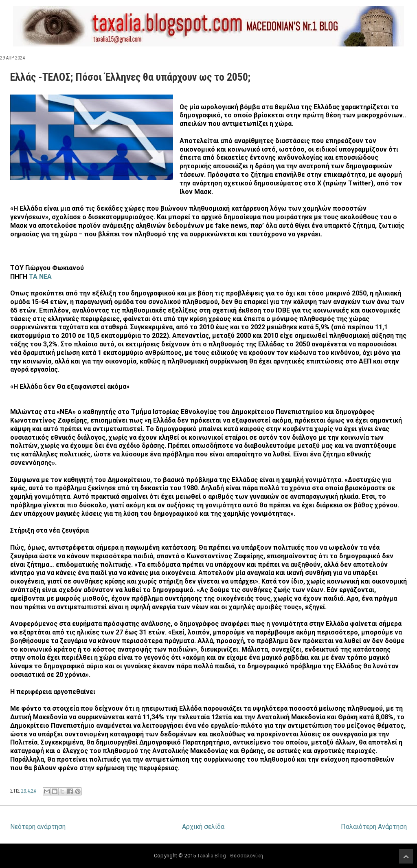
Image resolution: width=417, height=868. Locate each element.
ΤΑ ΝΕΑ (40, 276)
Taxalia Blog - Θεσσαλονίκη (230, 856)
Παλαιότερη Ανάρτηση (374, 827)
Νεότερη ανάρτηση (38, 827)
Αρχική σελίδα (203, 827)
